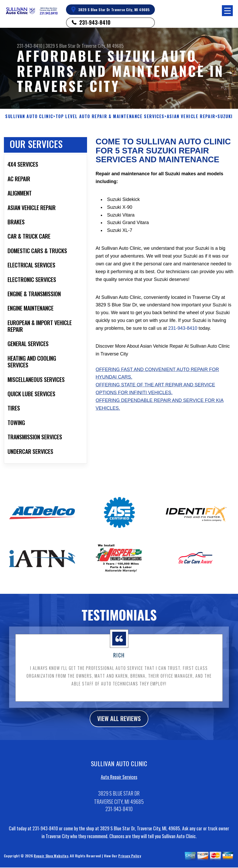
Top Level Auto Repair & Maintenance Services (110, 116)
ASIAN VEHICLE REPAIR (191, 116)
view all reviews (119, 722)
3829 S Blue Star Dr (63, 46)
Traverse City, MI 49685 (103, 46)
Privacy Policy (130, 860)
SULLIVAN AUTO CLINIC (29, 116)
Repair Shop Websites (51, 860)
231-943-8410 (95, 22)
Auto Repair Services (119, 781)
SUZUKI (225, 116)
